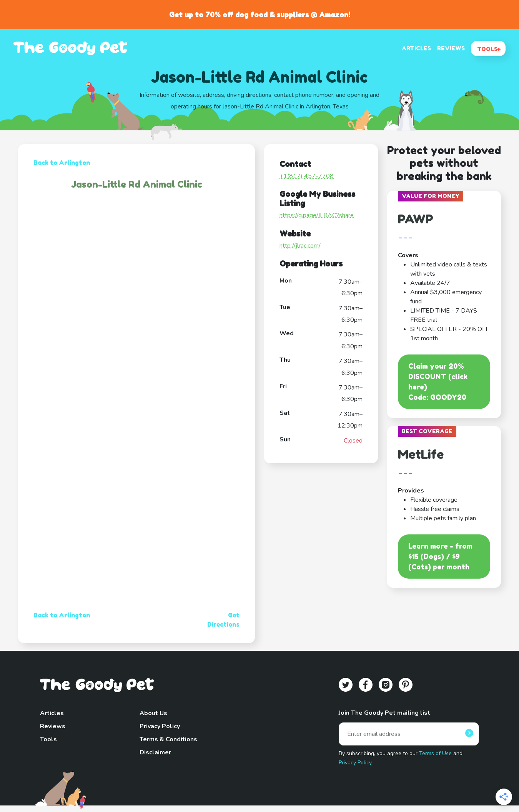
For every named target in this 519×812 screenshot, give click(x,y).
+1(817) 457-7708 (307, 176)
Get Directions (223, 620)
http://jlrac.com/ (300, 246)
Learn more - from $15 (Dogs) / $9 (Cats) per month (440, 556)
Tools (48, 739)
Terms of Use (435, 753)
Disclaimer (155, 752)
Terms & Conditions (168, 739)
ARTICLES (416, 48)
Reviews (53, 726)
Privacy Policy (160, 726)
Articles (52, 713)
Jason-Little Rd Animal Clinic (137, 184)
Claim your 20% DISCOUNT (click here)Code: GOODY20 (438, 382)
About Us (153, 713)
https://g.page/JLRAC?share (317, 215)
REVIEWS (451, 48)
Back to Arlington (62, 163)
